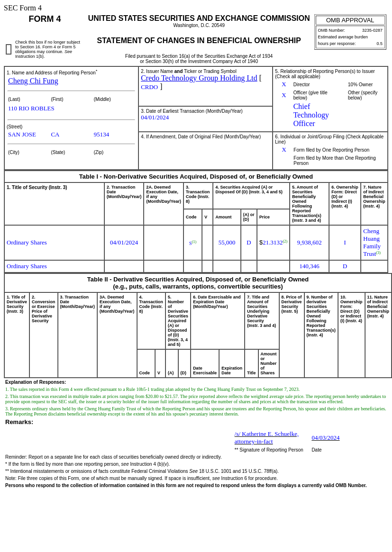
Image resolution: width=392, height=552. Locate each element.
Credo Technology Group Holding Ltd (199, 78)
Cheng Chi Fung (33, 81)
